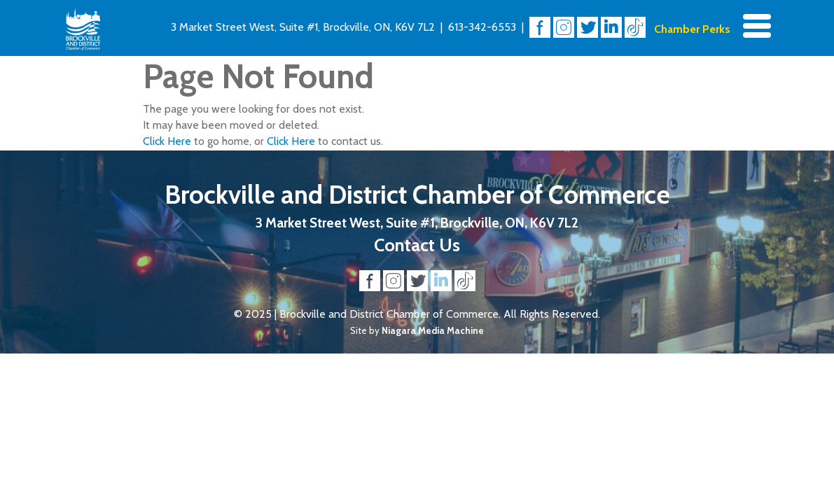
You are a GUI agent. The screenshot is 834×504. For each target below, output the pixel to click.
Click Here (167, 141)
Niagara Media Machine (433, 330)
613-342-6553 (482, 27)
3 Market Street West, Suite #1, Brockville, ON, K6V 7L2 (303, 27)
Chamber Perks (692, 29)
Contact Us (417, 245)
